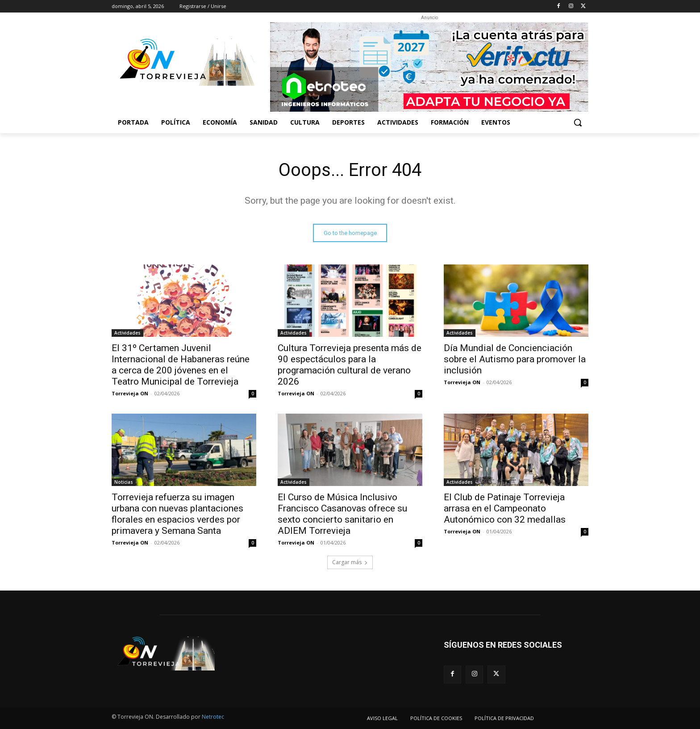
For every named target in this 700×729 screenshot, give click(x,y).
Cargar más (350, 562)
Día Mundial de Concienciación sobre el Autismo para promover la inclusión (515, 359)
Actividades (127, 333)
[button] (578, 122)
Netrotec (213, 717)
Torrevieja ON (130, 393)
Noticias (124, 482)
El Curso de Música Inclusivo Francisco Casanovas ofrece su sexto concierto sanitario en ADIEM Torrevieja (342, 514)
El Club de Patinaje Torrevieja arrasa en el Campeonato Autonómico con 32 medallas (505, 508)
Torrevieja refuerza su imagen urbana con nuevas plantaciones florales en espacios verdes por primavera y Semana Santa (177, 514)
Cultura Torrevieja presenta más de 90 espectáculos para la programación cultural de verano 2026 (350, 365)
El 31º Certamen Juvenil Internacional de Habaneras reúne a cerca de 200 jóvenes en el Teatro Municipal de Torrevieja (181, 365)
